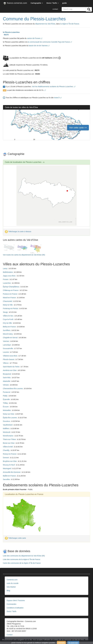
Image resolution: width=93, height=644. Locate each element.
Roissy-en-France (10, 454)
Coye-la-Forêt (8, 319)
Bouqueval (7, 374)
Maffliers (6, 428)
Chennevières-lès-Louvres (13, 388)
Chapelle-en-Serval (10, 338)
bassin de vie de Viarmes (39, 46)
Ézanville (7, 399)
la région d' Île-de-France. (70, 24)
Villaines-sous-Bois (10, 356)
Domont (6, 458)
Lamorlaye (7, 345)
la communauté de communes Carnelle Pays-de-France (50, 42)
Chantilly (6, 450)
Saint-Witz (7, 378)
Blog (8, 591)
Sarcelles (7, 479)
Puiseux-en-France (10, 294)
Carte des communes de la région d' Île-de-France (22, 563)
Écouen (6, 407)
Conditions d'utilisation (15, 608)
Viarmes (6, 341)
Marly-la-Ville (8, 305)
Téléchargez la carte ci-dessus (18, 232)
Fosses (6, 279)
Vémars (6, 385)
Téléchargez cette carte (15, 538)
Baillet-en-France (10, 476)
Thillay (6, 403)
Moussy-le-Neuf (9, 465)
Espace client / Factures (16, 600)
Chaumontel (8, 301)
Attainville (7, 381)
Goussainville (8, 348)
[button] (37, 3)
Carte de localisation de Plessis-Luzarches (23, 162)
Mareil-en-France (10, 298)
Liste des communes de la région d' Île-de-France (21, 559)
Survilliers (7, 330)
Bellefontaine (8, 272)
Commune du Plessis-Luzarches (34, 19)
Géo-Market (11, 587)
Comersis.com (12, 580)
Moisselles (7, 410)
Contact (10, 635)
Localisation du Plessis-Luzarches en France (24, 494)
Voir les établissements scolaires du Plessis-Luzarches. (54, 87)
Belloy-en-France (10, 327)
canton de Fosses (35, 38)
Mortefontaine (8, 436)
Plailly (5, 396)
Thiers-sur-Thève (10, 439)
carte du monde (13, 583)
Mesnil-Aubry (8, 334)
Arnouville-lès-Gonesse (12, 472)
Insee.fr (58, 98)
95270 (6, 35)
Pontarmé (7, 392)
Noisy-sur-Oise (9, 414)
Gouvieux (7, 421)
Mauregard (7, 468)
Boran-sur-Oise (9, 443)
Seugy (6, 312)
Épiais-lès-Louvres (10, 418)
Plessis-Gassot (9, 359)
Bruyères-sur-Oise (10, 461)
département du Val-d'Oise (45, 24)
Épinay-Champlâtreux (11, 287)
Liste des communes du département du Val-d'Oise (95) (24, 556)
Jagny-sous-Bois (9, 276)
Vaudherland (8, 425)
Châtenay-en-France (11, 290)
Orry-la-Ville (8, 323)
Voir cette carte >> (78, 128)
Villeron (6, 363)
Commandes (11, 604)
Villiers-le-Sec (8, 316)
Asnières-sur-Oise (10, 370)
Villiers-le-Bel (8, 447)
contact (55, 9)
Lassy (5, 268)
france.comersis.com (15, 4)
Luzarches (7, 283)
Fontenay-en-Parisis (11, 308)
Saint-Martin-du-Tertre (11, 367)
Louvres (6, 352)
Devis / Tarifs (12, 611)
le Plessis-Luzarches (11, 32)
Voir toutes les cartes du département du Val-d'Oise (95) (24, 255)
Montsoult (7, 432)
